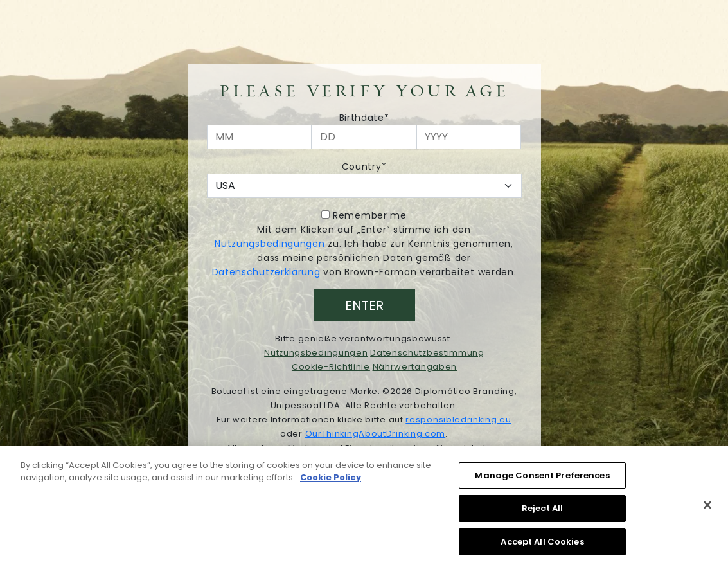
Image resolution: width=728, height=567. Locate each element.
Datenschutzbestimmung (427, 353)
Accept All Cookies (542, 545)
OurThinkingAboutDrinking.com (376, 434)
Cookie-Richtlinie (331, 367)
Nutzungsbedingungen (270, 244)
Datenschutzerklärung (266, 272)
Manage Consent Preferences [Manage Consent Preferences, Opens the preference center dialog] (542, 478)
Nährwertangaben (415, 367)
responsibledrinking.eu (458, 419)
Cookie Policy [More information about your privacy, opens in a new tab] (331, 481)
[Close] (707, 508)
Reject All (542, 511)
